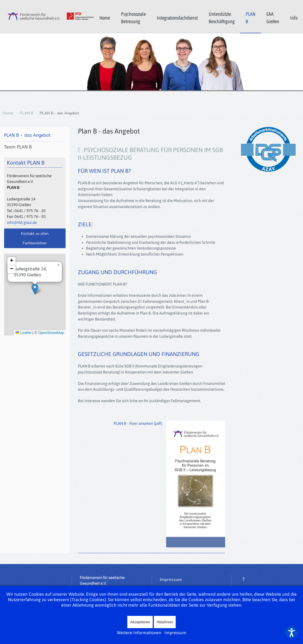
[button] (35, 294)
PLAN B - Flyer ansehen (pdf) (138, 423)
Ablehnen (165, 622)
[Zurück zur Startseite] (47, 16)
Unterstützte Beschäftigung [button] (222, 18)
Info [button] (294, 18)
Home (105, 18)
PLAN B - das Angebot (27, 135)
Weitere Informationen (139, 633)
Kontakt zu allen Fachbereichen (35, 238)
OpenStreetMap (51, 337)
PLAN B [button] (251, 18)
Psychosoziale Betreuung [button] (133, 18)
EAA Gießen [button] (273, 18)
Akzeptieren (140, 622)
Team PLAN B (18, 147)
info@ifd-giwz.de (22, 222)
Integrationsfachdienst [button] (177, 18)
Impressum (171, 580)
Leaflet (23, 337)
